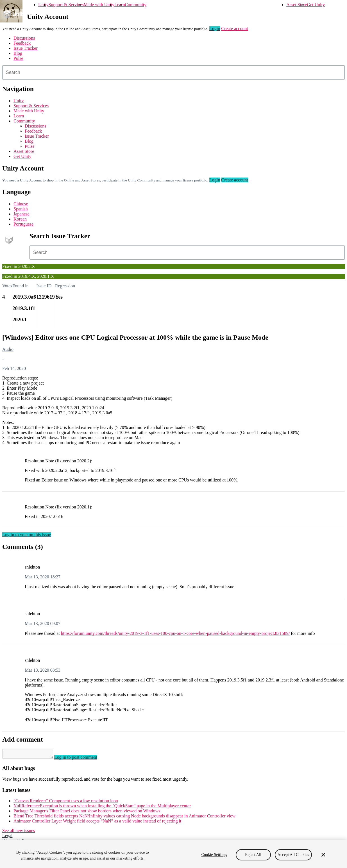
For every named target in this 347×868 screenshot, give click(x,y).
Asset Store (297, 5)
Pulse (18, 58)
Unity (43, 5)
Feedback (22, 43)
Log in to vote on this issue (27, 535)
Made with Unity (99, 5)
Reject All (253, 857)
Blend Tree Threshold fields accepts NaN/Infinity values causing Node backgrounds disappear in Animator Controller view (124, 818)
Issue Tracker (26, 48)
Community (135, 5)
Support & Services (66, 5)
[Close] (323, 857)
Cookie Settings (214, 857)
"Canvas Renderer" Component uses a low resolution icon (66, 802)
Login (215, 29)
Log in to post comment (81, 759)
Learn (120, 5)
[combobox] (173, 72)
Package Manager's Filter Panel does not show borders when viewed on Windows (87, 813)
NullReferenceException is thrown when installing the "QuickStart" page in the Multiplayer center (102, 807)
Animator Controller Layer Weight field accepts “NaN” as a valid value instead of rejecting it (97, 823)
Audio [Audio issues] (8, 349)
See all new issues (19, 832)
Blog (18, 53)
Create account (235, 29)
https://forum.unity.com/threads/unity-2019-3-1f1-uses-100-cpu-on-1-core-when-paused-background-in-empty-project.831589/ (175, 633)
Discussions (24, 38)
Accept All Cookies (293, 857)
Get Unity (316, 5)
